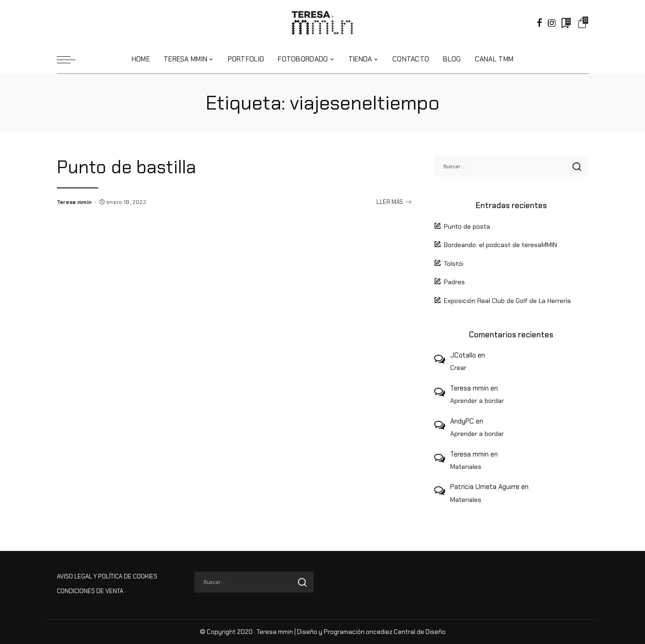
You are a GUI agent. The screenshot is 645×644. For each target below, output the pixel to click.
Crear (458, 368)
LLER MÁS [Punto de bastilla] (394, 202)
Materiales (466, 467)
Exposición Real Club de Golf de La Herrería (507, 301)
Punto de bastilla (131, 167)
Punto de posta (467, 226)
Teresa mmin (74, 202)
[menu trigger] (71, 60)
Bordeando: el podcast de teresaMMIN (500, 245)
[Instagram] (552, 23)
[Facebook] (540, 23)
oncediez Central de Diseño (406, 632)
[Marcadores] (565, 23)
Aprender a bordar (477, 401)
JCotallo (463, 355)
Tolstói (454, 264)
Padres (454, 282)
